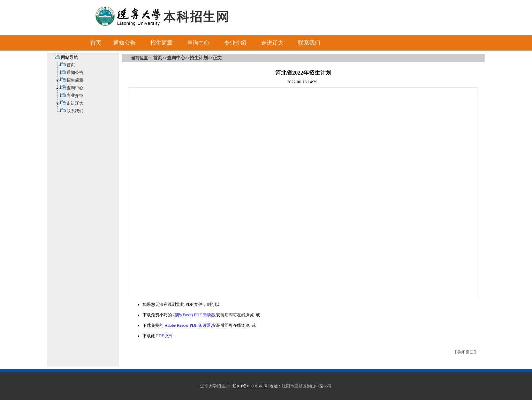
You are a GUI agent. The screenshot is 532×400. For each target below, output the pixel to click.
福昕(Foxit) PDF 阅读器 (194, 315)
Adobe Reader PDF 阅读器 (188, 325)
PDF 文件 (165, 336)
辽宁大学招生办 (215, 386)
